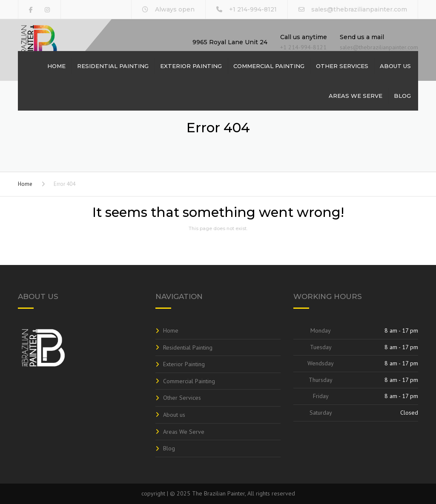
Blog (402, 96)
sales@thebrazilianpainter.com (359, 9)
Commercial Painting (269, 66)
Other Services (342, 66)
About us (395, 66)
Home (56, 66)
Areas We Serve (356, 96)
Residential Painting (113, 66)
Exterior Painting (191, 66)
